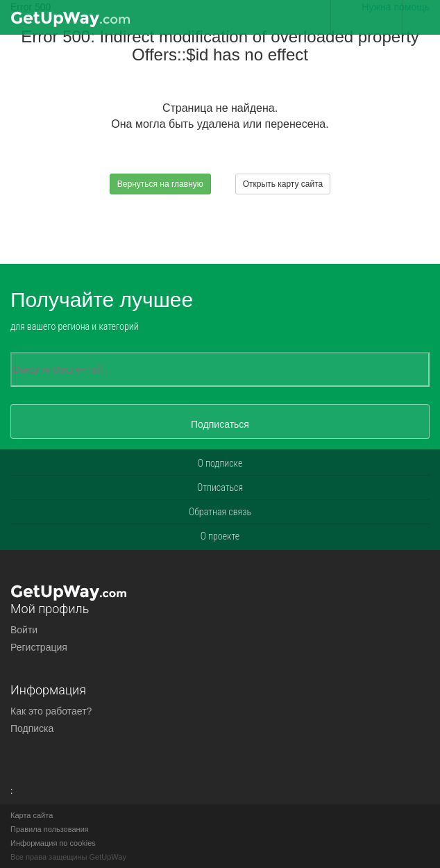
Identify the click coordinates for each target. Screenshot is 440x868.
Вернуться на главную (160, 184)
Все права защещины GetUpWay (68, 857)
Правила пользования (50, 829)
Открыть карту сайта (283, 184)
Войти (24, 630)
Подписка (32, 728)
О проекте (220, 536)
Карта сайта (32, 815)
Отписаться (220, 487)
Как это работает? (51, 711)
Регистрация (39, 647)
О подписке (220, 463)
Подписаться (220, 424)
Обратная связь (220, 512)
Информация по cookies (53, 843)
